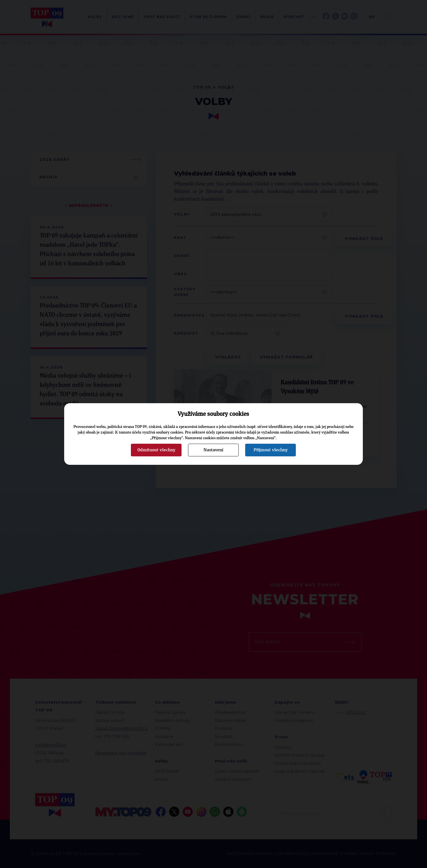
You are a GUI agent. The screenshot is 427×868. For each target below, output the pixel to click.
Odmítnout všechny (156, 450)
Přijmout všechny (271, 450)
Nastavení (213, 450)
